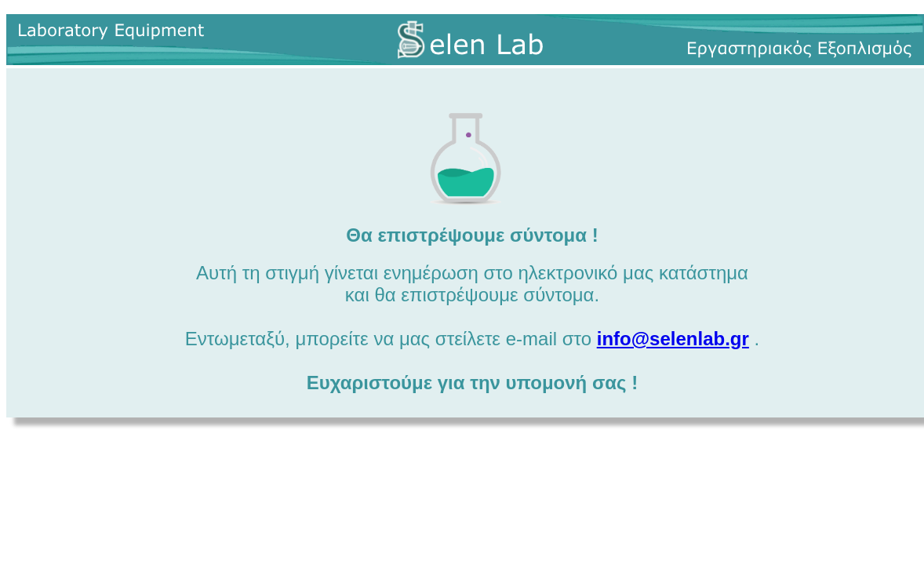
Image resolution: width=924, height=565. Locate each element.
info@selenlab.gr (673, 339)
